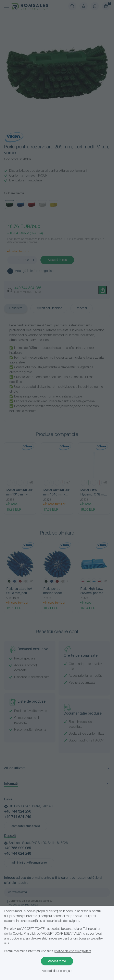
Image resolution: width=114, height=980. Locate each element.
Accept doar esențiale (57, 971)
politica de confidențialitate (73, 951)
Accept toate (57, 961)
